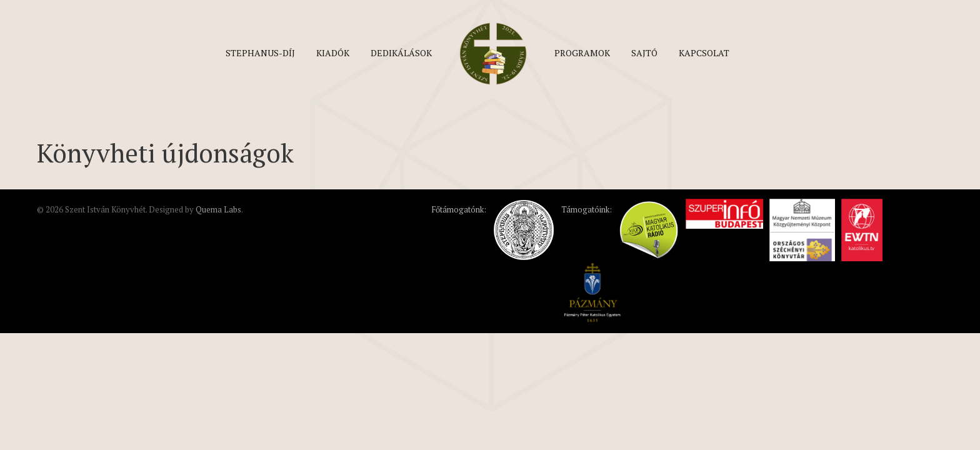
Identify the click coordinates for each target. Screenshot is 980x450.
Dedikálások (401, 53)
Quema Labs (218, 209)
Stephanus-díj (260, 53)
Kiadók (333, 53)
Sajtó (644, 53)
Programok (582, 53)
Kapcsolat (704, 53)
